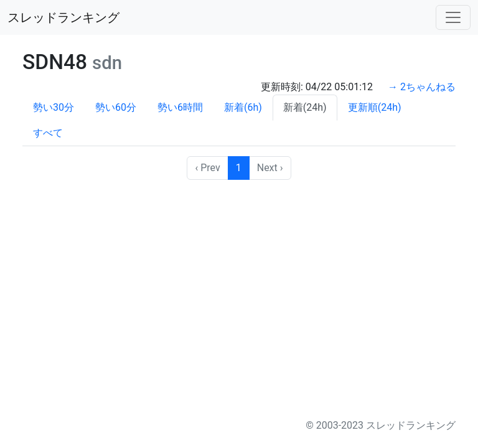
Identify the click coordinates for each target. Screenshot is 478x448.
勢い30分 (54, 107)
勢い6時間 (180, 107)
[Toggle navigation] (453, 17)
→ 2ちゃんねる (422, 87)
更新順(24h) (375, 107)
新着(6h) (243, 107)
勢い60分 (116, 107)
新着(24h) (305, 107)
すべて (48, 133)
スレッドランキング (63, 17)
